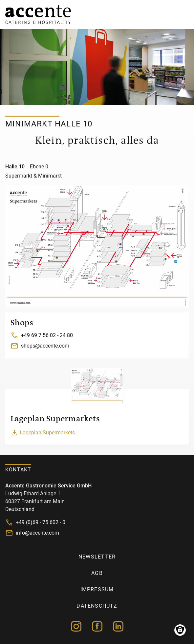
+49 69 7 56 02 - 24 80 (47, 335)
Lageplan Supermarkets (47, 433)
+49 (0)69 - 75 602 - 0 (41, 522)
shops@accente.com (45, 346)
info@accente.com (37, 533)
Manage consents (180, 630)
